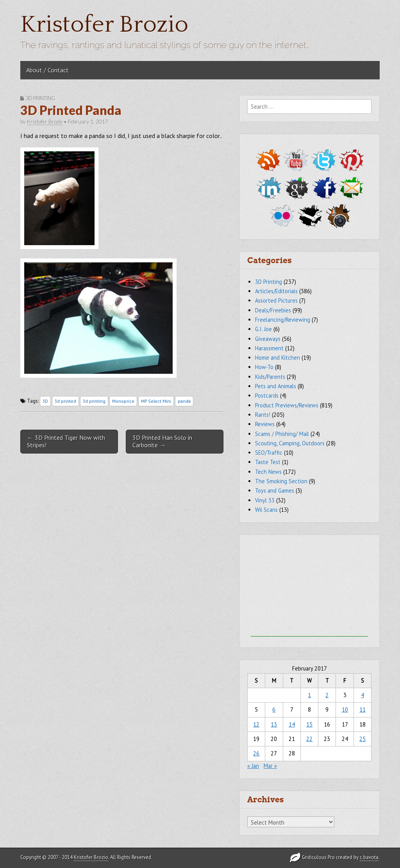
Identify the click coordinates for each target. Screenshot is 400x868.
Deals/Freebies (273, 310)
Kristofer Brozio (104, 25)
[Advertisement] (309, 588)
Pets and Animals (276, 386)
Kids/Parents (270, 377)
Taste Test (268, 462)
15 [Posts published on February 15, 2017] (309, 724)
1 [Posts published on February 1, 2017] (309, 695)
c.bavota (369, 857)
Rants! (263, 415)
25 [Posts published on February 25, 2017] (362, 739)
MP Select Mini (156, 401)
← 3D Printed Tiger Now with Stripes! (66, 441)
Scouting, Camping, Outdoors (290, 443)
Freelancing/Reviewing (283, 320)
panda (184, 401)
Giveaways (268, 339)
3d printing (94, 401)
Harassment (269, 348)
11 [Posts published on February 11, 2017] (362, 709)
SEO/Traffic (269, 453)
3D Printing (40, 98)
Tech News (268, 472)
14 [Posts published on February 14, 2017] (292, 724)
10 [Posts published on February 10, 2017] (345, 709)
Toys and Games (275, 490)
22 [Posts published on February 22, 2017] (309, 739)
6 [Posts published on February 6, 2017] (274, 709)
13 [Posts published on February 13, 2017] (274, 724)
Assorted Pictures (276, 300)
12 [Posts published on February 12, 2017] (256, 724)
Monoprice (123, 401)
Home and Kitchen (278, 358)
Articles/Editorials (276, 291)
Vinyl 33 (265, 500)
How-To (264, 367)
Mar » (270, 766)
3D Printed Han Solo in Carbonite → (162, 441)
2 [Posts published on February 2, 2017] (327, 695)
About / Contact (47, 70)
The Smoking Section (281, 481)
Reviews (265, 424)
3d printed (65, 401)
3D (45, 401)
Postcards (267, 395)
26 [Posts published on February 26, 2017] (256, 753)
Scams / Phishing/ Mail (282, 434)
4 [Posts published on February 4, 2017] (362, 695)
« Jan (253, 766)
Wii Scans (266, 510)
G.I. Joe (263, 329)
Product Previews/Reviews (287, 405)
